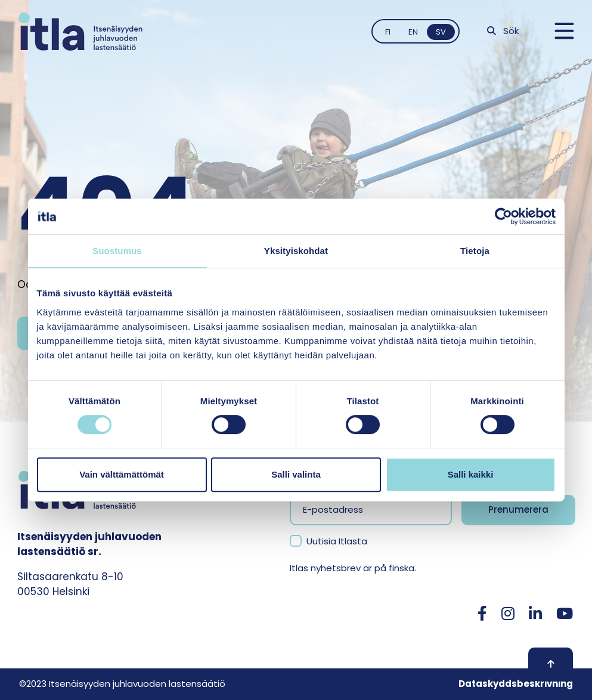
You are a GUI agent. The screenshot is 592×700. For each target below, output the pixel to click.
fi (388, 32)
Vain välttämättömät (122, 474)
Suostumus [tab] (117, 251)
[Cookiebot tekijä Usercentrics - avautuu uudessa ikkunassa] (503, 216)
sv (441, 32)
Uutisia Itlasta (337, 541)
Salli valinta (296, 474)
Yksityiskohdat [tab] (296, 251)
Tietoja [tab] (475, 251)
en (413, 32)
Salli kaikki (471, 474)
